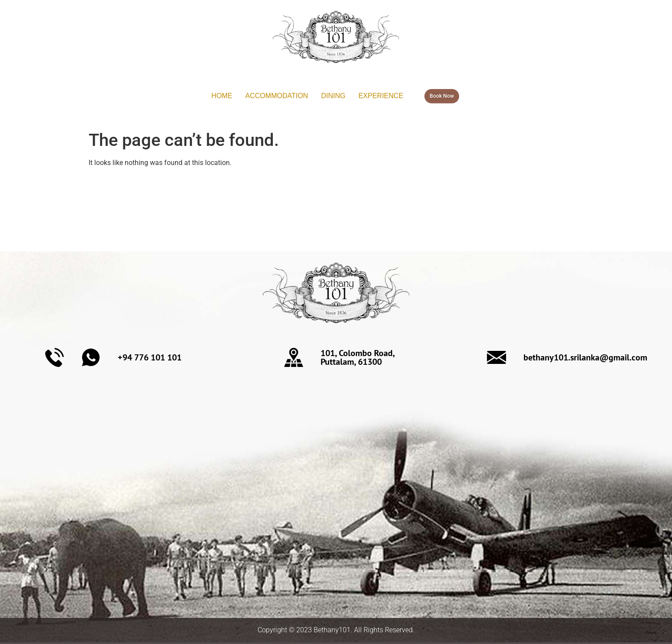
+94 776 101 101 (150, 357)
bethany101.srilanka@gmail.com (585, 357)
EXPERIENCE (381, 96)
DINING (333, 96)
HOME (222, 96)
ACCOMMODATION (277, 96)
